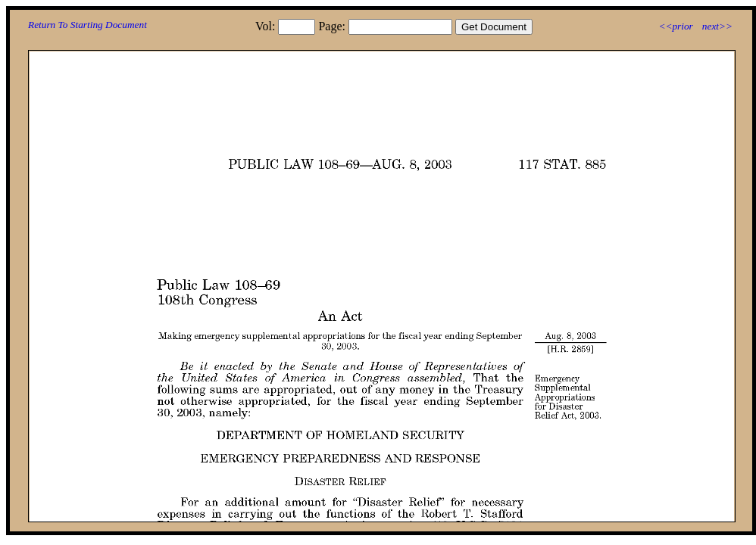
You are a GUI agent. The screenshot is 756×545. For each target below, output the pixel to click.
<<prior (675, 26)
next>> (717, 26)
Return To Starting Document (87, 25)
